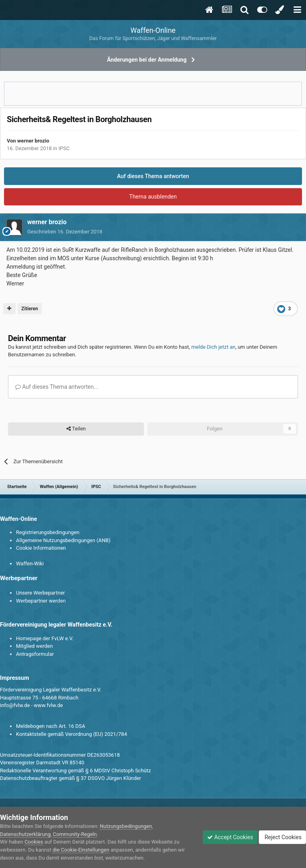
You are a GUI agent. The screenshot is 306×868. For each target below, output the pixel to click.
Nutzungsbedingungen (126, 826)
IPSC (64, 148)
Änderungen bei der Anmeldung (147, 60)
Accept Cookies (230, 837)
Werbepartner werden (41, 601)
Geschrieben (65, 232)
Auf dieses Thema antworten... (57, 387)
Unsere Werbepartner (40, 593)
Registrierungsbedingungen (48, 532)
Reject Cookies (282, 837)
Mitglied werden (34, 646)
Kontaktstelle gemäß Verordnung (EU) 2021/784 (71, 734)
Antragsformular (35, 654)
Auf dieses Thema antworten (153, 176)
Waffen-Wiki (30, 564)
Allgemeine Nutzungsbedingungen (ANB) (63, 540)
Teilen (76, 429)
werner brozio (33, 141)
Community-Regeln (75, 834)
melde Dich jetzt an (213, 347)
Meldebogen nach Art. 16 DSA (51, 726)
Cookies (34, 842)
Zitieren (30, 309)
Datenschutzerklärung (25, 834)
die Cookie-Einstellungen (81, 850)
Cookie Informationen (41, 548)
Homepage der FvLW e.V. (45, 638)
